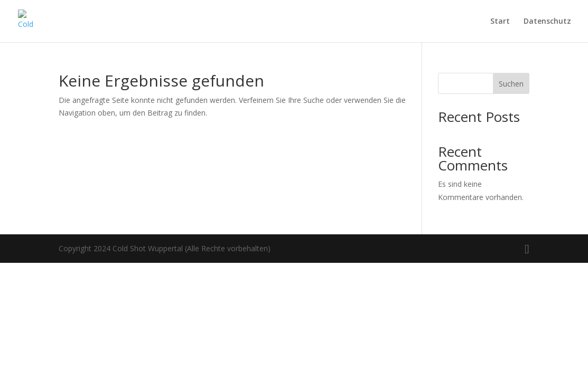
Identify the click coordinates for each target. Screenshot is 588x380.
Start (500, 22)
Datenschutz (547, 22)
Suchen (511, 84)
